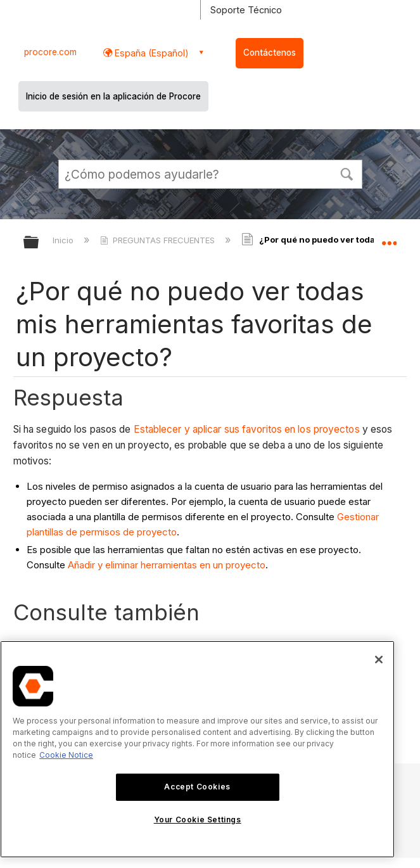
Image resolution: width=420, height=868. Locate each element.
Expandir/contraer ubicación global (389, 238)
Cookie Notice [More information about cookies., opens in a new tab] (66, 755)
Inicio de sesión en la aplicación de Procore (113, 96)
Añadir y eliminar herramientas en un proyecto (167, 565)
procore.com (50, 52)
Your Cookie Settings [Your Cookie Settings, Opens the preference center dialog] (198, 820)
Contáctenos (270, 53)
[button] (347, 173)
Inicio (64, 240)
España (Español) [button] (150, 53)
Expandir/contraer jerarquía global (39, 243)
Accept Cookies (197, 787)
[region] (197, 749)
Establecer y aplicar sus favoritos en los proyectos (247, 429)
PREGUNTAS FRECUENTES (159, 240)
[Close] (379, 660)
